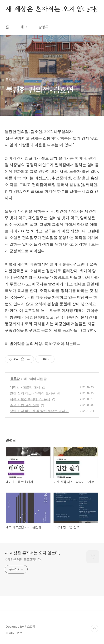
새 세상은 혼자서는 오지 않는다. (52, 9)
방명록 (44, 27)
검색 (84, 9)
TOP (94, 629)
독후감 (15, 379)
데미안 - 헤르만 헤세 (25, 387)
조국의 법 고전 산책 (25, 405)
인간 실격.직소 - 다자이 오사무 (33, 393)
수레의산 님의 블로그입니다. (23, 560)
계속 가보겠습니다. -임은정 (30, 399)
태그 (24, 27)
